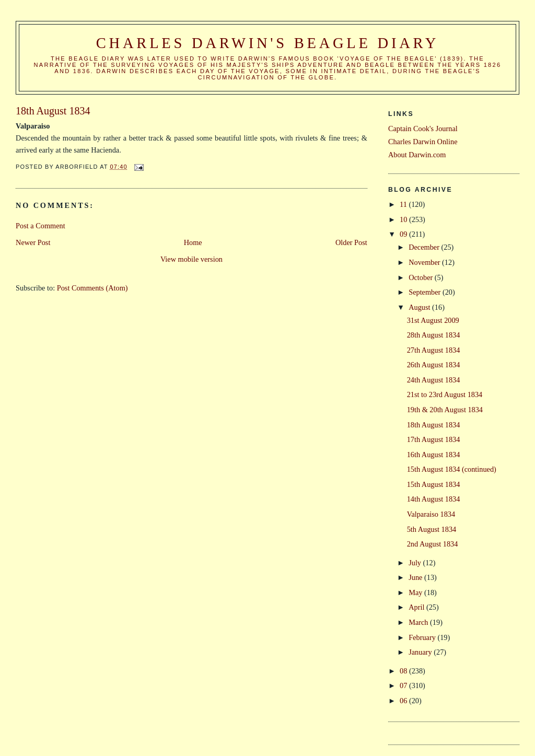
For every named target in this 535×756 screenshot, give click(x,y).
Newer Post (33, 242)
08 (404, 671)
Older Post (351, 242)
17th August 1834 (434, 439)
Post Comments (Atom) (92, 288)
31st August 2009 (433, 320)
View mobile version (191, 259)
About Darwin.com (417, 155)
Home (193, 242)
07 (404, 685)
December (425, 247)
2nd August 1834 (433, 544)
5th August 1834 (432, 529)
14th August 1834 (434, 499)
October (422, 277)
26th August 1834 (434, 365)
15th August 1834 (434, 484)
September (426, 292)
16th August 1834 (434, 455)
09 (404, 234)
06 (404, 701)
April (417, 607)
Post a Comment (40, 226)
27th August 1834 (434, 350)
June (416, 577)
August (420, 307)
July (416, 563)
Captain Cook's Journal (423, 129)
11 (404, 204)
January (421, 652)
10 (404, 219)
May (416, 592)
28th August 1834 (434, 335)
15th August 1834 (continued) (452, 469)
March (419, 622)
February (423, 637)
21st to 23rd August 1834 (445, 394)
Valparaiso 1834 (431, 514)
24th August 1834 (434, 380)
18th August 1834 (434, 425)
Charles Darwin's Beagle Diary (267, 43)
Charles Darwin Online (423, 142)
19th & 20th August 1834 (445, 410)
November (425, 262)
